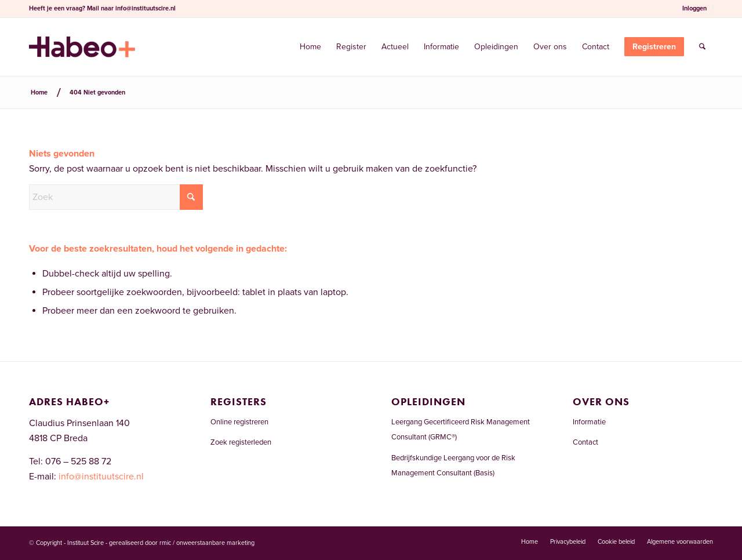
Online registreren (239, 422)
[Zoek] (702, 47)
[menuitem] (695, 9)
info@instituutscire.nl (146, 8)
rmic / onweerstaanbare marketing (207, 543)
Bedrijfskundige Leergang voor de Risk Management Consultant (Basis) (453, 466)
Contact (585, 442)
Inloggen (694, 8)
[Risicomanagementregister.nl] (82, 47)
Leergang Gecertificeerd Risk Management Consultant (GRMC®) (461, 430)
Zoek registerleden (241, 442)
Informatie (589, 422)
